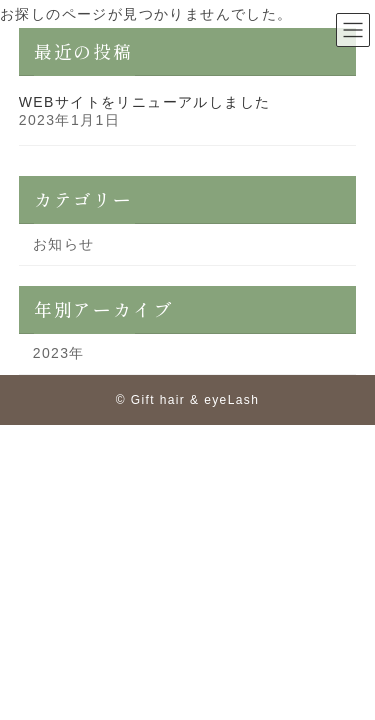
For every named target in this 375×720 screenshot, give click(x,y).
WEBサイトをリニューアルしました (145, 102)
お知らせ (64, 244)
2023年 (59, 353)
